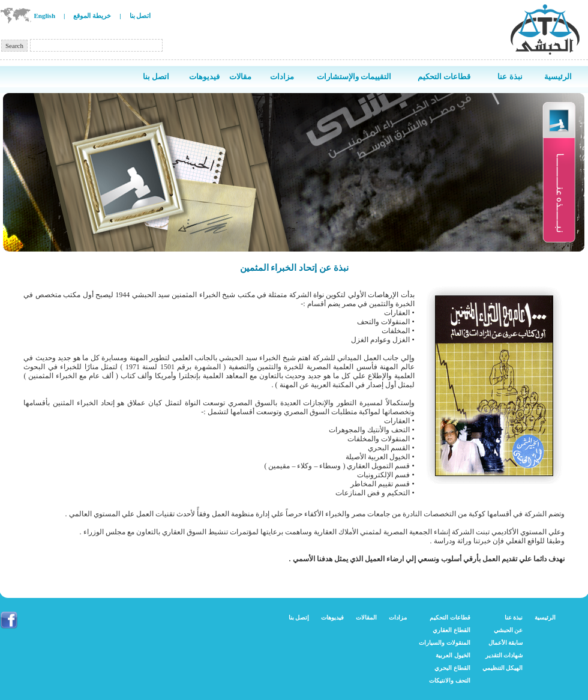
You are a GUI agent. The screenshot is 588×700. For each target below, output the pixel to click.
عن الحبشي (508, 630)
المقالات (366, 617)
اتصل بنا (140, 16)
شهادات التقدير (504, 655)
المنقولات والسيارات (445, 643)
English (45, 16)
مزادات (398, 617)
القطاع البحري (452, 668)
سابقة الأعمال (506, 643)
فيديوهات (332, 617)
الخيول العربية (453, 655)
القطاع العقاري (451, 630)
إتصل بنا (299, 617)
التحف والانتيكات (450, 680)
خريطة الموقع (92, 16)
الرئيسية (545, 617)
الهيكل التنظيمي (503, 668)
